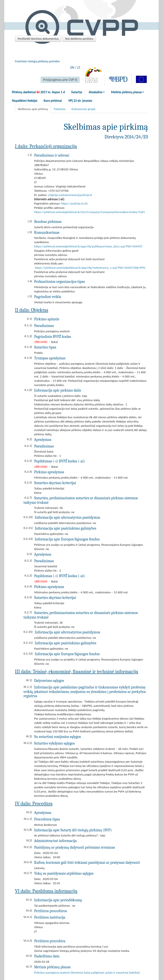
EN (72, 68)
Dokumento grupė (83, 109)
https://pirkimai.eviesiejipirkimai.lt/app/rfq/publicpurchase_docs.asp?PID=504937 (88, 246)
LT (79, 68)
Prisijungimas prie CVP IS (60, 80)
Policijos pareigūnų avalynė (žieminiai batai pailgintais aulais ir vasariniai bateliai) (87, 973)
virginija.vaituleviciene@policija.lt (70, 195)
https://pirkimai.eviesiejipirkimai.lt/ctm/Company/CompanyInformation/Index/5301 (90, 212)
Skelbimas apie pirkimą (33, 109)
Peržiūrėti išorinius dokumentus (38, 39)
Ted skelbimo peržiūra (79, 39)
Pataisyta (60, 109)
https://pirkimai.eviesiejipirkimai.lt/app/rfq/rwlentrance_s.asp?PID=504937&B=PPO (90, 268)
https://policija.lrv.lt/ (75, 203)
